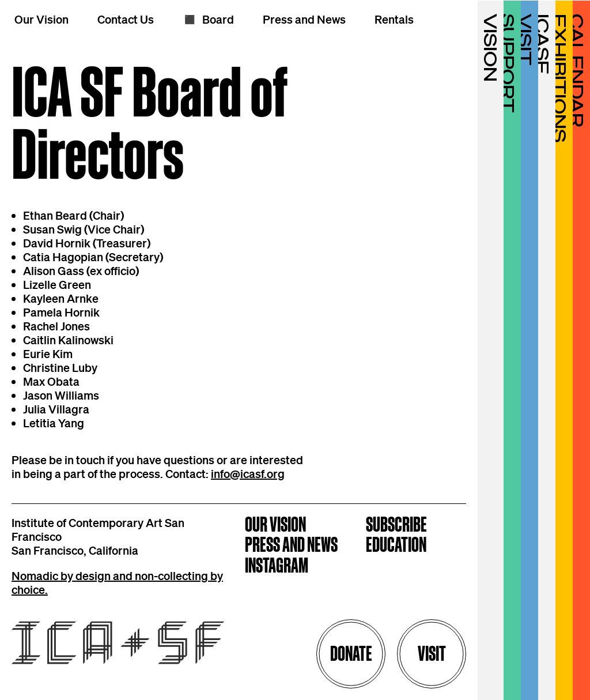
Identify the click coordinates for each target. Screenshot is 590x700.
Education (396, 546)
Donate (351, 654)
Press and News (291, 546)
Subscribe (396, 526)
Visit (432, 654)
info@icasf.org (248, 473)
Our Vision (275, 526)
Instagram (277, 567)
